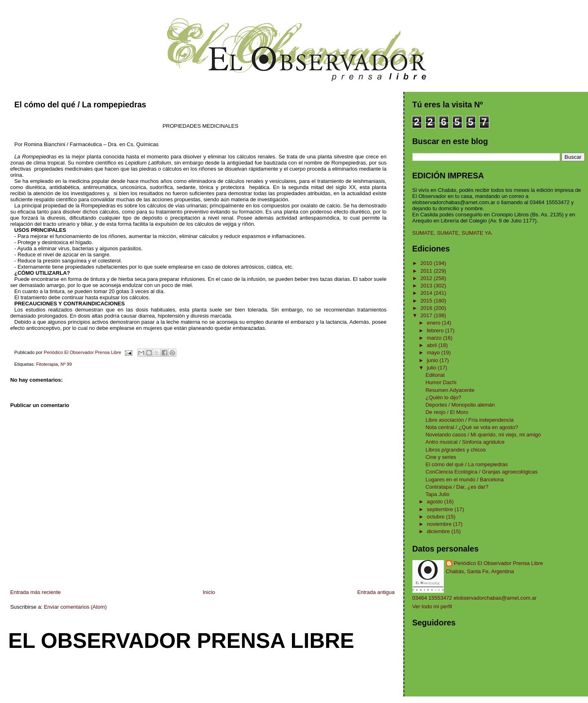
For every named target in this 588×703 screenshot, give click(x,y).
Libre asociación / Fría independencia (470, 420)
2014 (427, 293)
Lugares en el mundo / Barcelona (465, 479)
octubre (436, 517)
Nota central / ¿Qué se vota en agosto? (472, 427)
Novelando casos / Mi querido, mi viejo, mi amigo (483, 435)
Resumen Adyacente (450, 390)
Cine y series (441, 457)
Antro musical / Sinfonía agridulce (465, 442)
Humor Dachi (441, 382)
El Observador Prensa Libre (181, 641)
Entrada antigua (376, 592)
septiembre (441, 509)
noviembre (440, 524)
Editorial (435, 375)
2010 (427, 263)
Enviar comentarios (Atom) (75, 607)
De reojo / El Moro (447, 412)
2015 (427, 301)
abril (432, 345)
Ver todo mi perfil (432, 606)
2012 (427, 278)
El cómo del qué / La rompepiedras (467, 464)
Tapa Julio (438, 494)
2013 (427, 286)
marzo (435, 338)
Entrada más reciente (36, 592)
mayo (434, 353)
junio (433, 360)
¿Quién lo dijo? (443, 397)
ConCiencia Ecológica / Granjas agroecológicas (482, 472)
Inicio (209, 592)
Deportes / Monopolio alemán (460, 405)
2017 (427, 315)
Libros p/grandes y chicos (455, 450)
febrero (436, 330)
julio (432, 368)
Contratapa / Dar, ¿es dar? (457, 487)
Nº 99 (66, 364)
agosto (435, 502)
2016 (427, 308)
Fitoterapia (47, 364)
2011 (427, 271)
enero (434, 323)
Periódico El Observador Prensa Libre (499, 563)
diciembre (439, 531)
